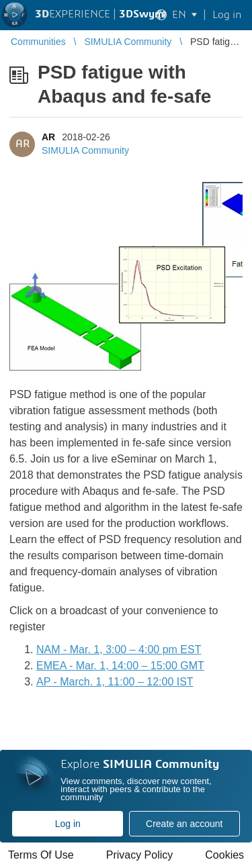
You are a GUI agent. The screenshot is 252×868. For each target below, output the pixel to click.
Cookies (224, 855)
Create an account (184, 824)
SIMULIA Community (85, 150)
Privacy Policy (140, 855)
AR (48, 137)
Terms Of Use (41, 855)
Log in (68, 824)
